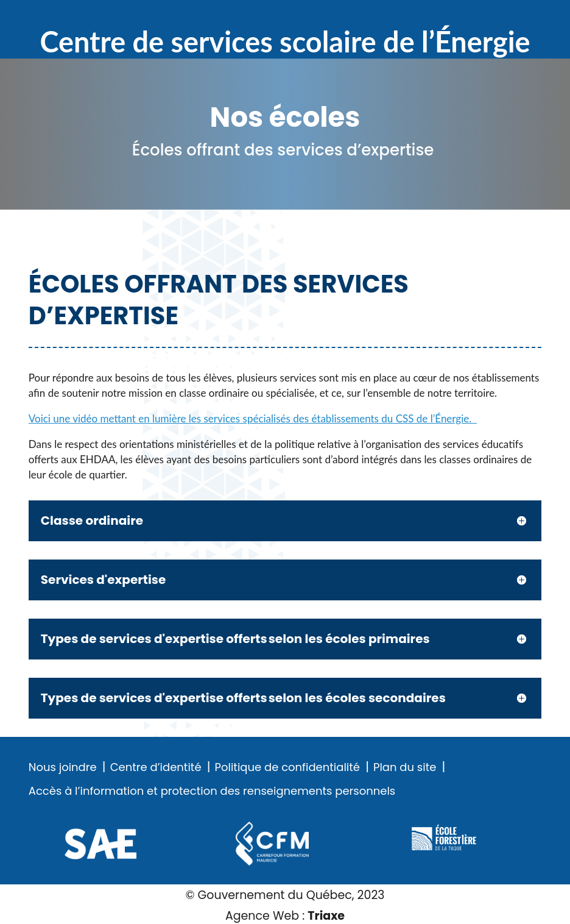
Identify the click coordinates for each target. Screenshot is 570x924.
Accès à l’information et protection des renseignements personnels (212, 791)
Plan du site (405, 767)
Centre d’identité (156, 767)
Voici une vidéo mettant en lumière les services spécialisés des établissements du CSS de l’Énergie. (253, 418)
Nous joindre (63, 767)
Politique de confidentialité (287, 767)
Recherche (494, 18)
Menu (533, 18)
